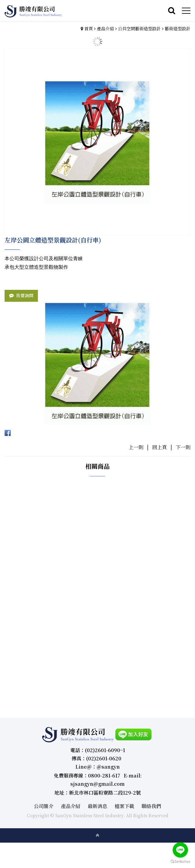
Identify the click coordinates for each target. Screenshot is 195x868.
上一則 (136, 447)
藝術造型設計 (178, 28)
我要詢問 (25, 295)
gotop (97, 835)
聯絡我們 (151, 806)
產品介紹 (105, 28)
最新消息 (97, 806)
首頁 (89, 28)
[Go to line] (180, 850)
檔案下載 (124, 806)
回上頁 (160, 447)
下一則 (183, 447)
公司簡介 (44, 806)
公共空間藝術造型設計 (139, 28)
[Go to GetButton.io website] (180, 862)
